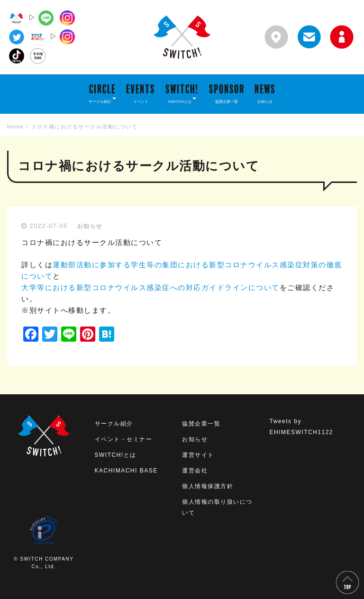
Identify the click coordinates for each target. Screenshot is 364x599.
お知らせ (90, 226)
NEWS (265, 93)
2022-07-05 (49, 226)
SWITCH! (182, 93)
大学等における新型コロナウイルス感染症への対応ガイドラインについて (150, 287)
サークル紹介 (114, 424)
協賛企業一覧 (201, 424)
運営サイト (198, 455)
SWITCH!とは (116, 455)
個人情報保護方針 (208, 486)
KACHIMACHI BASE (126, 471)
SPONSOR (227, 93)
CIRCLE (102, 93)
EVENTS (141, 93)
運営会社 (195, 471)
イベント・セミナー (124, 439)
